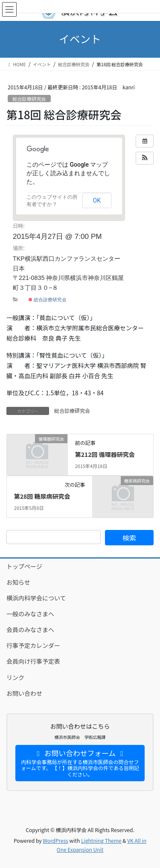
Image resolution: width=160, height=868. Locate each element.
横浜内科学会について (36, 598)
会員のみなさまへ (30, 630)
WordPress (55, 840)
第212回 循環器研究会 (105, 454)
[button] (145, 158)
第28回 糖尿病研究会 (42, 496)
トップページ (24, 566)
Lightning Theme (101, 840)
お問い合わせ (24, 693)
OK (97, 200)
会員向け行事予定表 (33, 661)
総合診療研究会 (29, 99)
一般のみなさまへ (30, 614)
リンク (15, 677)
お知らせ (18, 582)
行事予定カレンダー (33, 645)
